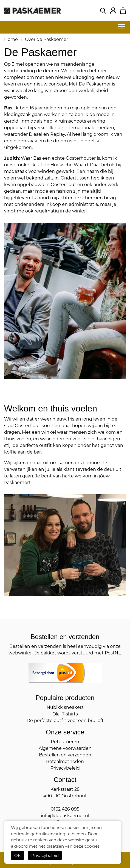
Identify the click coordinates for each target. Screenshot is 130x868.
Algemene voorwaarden (65, 748)
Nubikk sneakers (65, 707)
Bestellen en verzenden (65, 755)
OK (18, 855)
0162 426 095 (65, 809)
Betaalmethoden (65, 761)
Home (11, 39)
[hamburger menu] (120, 27)
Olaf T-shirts (65, 714)
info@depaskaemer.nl (65, 816)
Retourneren (65, 742)
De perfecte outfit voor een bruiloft (65, 721)
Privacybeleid (45, 855)
